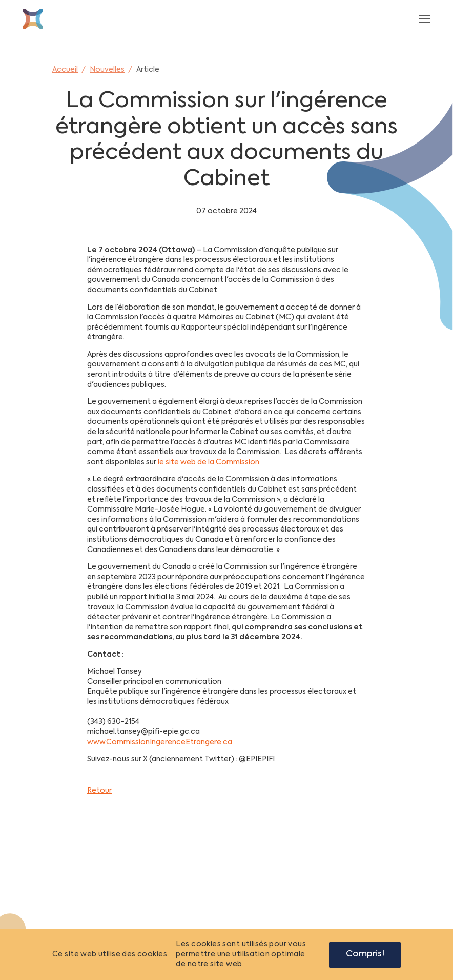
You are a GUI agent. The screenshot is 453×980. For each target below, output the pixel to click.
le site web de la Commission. (209, 462)
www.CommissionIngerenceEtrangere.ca (160, 742)
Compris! (365, 954)
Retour (99, 791)
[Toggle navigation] (424, 19)
